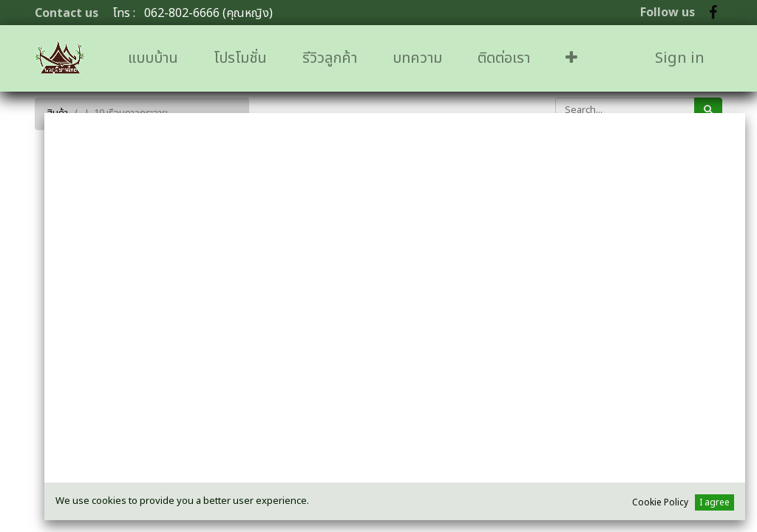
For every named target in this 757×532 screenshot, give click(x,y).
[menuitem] (153, 58)
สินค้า (57, 113)
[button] (571, 58)
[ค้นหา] (708, 110)
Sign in (680, 58)
